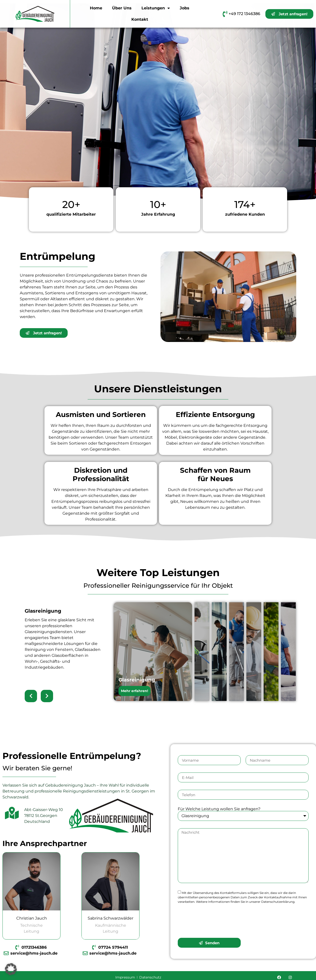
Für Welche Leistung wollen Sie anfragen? (219, 809)
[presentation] (215, 921)
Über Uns (122, 8)
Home (96, 8)
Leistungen (156, 8)
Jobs (185, 8)
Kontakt (140, 19)
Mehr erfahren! (135, 691)
